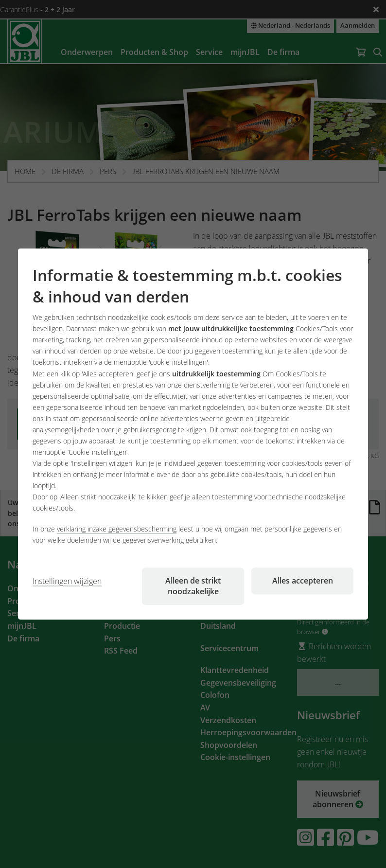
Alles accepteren (303, 581)
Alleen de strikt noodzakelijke (193, 586)
